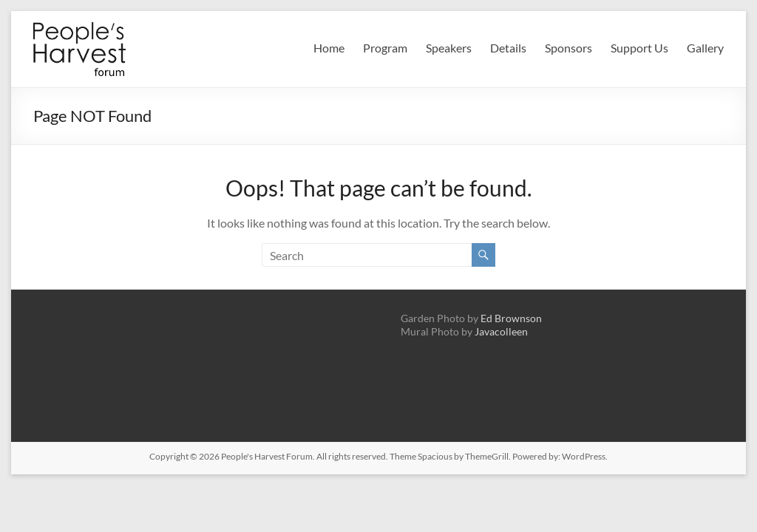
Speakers (449, 48)
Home (329, 48)
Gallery (705, 48)
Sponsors (568, 48)
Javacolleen (501, 331)
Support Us (639, 48)
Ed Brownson (511, 318)
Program (385, 48)
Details (508, 48)
